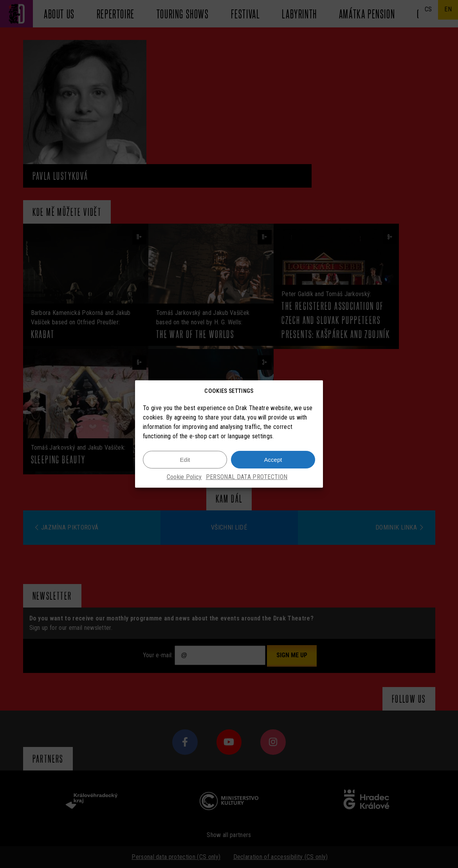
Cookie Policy (184, 478)
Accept (273, 460)
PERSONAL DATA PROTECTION (247, 478)
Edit (185, 460)
